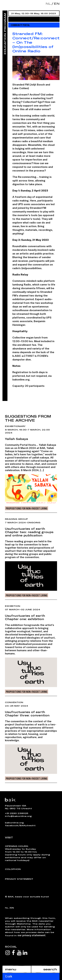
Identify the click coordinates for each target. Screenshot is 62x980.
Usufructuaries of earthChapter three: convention (27, 714)
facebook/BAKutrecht (20, 825)
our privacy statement (31, 935)
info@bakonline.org (18, 816)
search (50, 969)
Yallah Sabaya (16, 439)
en (56, 3)
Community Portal (20, 25)
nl (48, 3)
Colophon (13, 869)
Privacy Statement (19, 879)
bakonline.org (14, 823)
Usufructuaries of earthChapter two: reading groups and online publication (29, 532)
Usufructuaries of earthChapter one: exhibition (25, 617)
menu (11, 969)
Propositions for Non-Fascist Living (27, 508)
